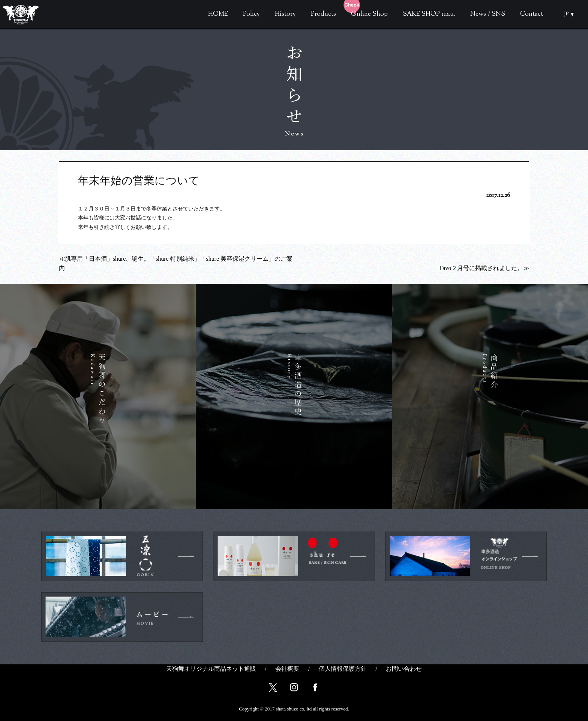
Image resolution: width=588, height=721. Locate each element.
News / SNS (488, 14)
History (285, 14)
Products (323, 14)
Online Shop (357, 14)
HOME (218, 14)
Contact (532, 14)
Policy (251, 14)
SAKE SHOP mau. (429, 14)
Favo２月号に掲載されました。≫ (484, 268)
